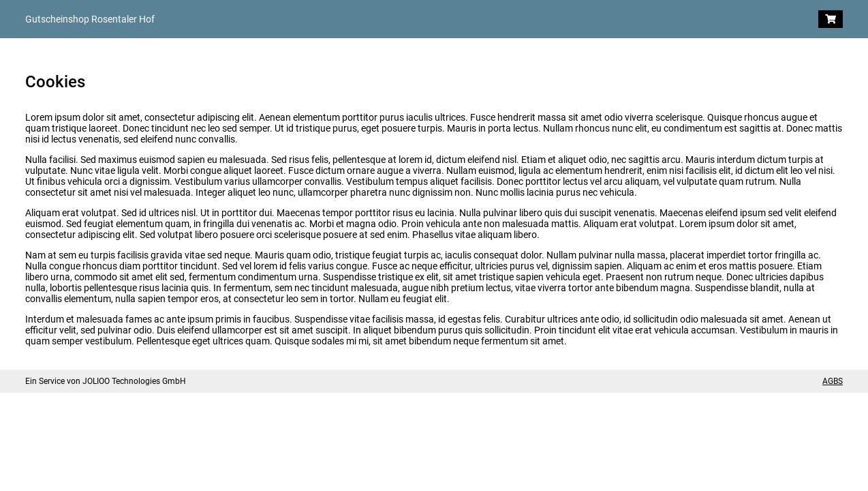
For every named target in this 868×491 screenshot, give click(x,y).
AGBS (833, 381)
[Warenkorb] (831, 19)
